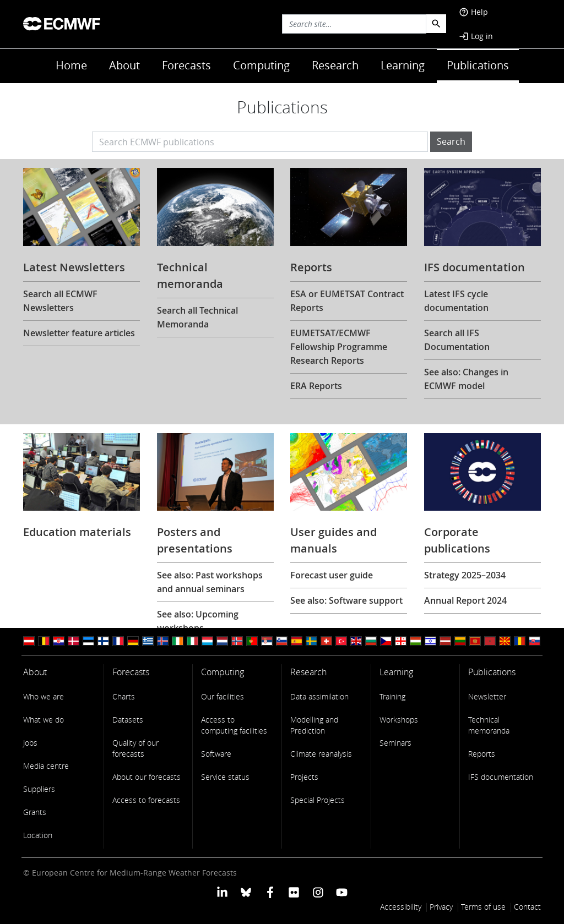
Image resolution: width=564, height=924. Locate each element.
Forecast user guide (332, 575)
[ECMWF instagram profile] (318, 892)
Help (473, 12)
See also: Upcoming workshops (198, 621)
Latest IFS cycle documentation (456, 301)
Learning (403, 65)
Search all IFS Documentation (457, 340)
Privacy (441, 907)
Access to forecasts (146, 800)
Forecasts (186, 65)
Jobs (30, 743)
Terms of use (483, 907)
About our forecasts (147, 777)
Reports (482, 754)
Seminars (395, 743)
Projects (304, 777)
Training (392, 696)
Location (38, 835)
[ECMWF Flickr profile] (294, 892)
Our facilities (223, 696)
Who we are (44, 696)
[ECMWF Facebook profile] (270, 892)
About (124, 65)
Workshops (399, 720)
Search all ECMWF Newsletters (60, 301)
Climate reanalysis (321, 754)
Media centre (46, 766)
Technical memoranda (489, 725)
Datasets (128, 720)
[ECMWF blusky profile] (246, 892)
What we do (44, 720)
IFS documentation (501, 777)
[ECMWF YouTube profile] (342, 892)
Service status (225, 777)
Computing (261, 65)
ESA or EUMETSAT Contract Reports (347, 301)
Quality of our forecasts (135, 748)
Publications (478, 65)
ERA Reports (316, 386)
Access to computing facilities (234, 725)
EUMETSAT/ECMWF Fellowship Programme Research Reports (339, 347)
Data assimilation (319, 696)
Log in (476, 36)
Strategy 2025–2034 (465, 575)
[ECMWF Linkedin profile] (222, 892)
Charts (124, 696)
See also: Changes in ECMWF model (466, 379)
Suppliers (39, 789)
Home (71, 65)
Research (335, 65)
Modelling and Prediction (314, 725)
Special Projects (318, 800)
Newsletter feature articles (79, 333)
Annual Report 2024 (465, 600)
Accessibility (401, 907)
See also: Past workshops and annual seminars (210, 582)
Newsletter (487, 696)
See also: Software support (346, 600)
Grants (35, 812)
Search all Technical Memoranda (197, 317)
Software (216, 754)
